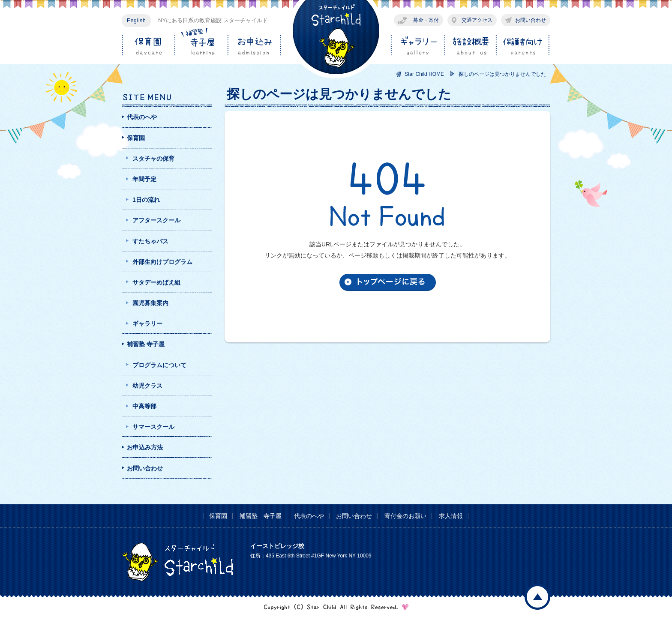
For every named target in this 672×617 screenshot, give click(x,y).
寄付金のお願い (405, 516)
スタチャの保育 (153, 159)
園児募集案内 (150, 303)
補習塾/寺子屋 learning (201, 46)
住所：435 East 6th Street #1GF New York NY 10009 (311, 556)
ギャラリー (147, 323)
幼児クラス (147, 386)
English (136, 21)
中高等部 (144, 406)
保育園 (136, 138)
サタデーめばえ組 (156, 282)
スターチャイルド (336, 39)
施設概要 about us (469, 46)
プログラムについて (159, 365)
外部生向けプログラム (162, 262)
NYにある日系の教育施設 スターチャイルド (213, 20)
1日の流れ (146, 200)
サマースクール (153, 427)
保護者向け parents (523, 46)
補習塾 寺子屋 (146, 344)
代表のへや (142, 117)
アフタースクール (156, 220)
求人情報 (451, 516)
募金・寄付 (426, 20)
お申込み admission (254, 46)
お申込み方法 (145, 447)
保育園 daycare (148, 46)
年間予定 (144, 179)
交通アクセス (477, 20)
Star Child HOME (424, 74)
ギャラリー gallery (416, 46)
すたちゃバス (150, 241)
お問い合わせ (531, 20)
